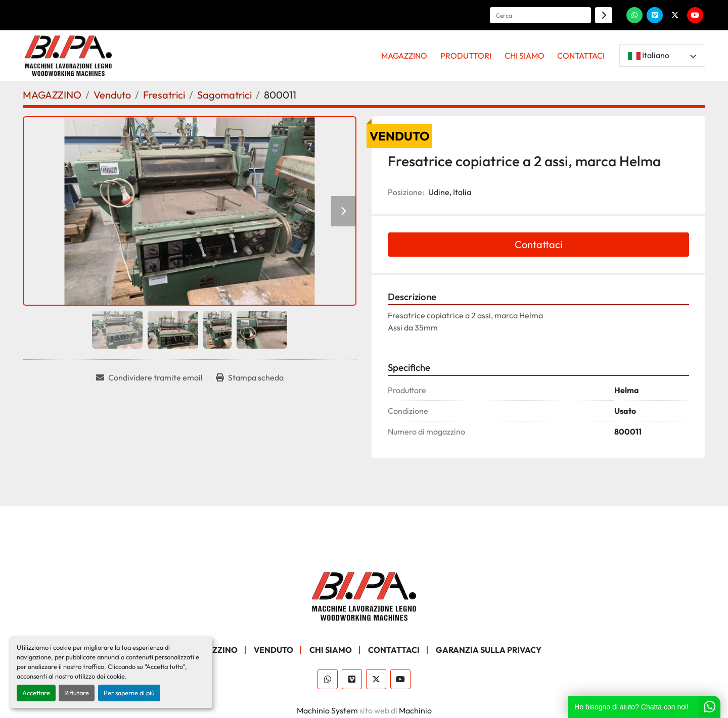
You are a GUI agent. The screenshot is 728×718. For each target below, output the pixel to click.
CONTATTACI (581, 56)
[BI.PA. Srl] (364, 595)
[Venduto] (112, 95)
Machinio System (327, 710)
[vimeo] (655, 15)
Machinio (415, 710)
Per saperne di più (129, 693)
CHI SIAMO (525, 56)
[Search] (540, 15)
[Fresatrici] (164, 95)
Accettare (36, 693)
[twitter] (675, 15)
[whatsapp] (634, 15)
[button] (405, 56)
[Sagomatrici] (224, 95)
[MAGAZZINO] (52, 95)
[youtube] (695, 15)
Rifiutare (77, 693)
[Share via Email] (149, 377)
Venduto (274, 650)
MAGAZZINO (404, 56)
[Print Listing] (250, 377)
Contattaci (538, 244)
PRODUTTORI (466, 56)
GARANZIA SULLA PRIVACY (489, 650)
